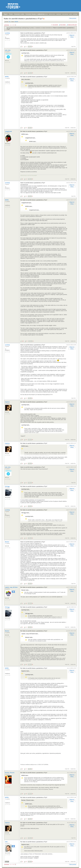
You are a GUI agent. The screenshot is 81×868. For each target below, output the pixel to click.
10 (23, 341)
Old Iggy (7, 486)
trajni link (73, 46)
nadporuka (73, 73)
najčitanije (59, 14)
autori (71, 14)
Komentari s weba (19, 14)
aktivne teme (52, 14)
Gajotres (8, 402)
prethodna (7, 25)
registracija (45, 14)
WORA (7, 77)
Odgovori (72, 35)
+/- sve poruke (55, 25)
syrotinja (8, 33)
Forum (11, 14)
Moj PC (7, 862)
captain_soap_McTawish (12, 587)
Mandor (7, 542)
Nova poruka (73, 18)
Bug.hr (6, 14)
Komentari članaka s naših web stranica (36, 14)
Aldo (6, 842)
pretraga (75, 14)
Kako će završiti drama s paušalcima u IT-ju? (33, 33)
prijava (40, 14)
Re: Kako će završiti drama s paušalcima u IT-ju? (34, 50)
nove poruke (65, 14)
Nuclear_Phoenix (10, 773)
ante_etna (8, 50)
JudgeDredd (9, 131)
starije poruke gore (72, 25)
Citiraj (72, 37)
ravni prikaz (63, 25)
